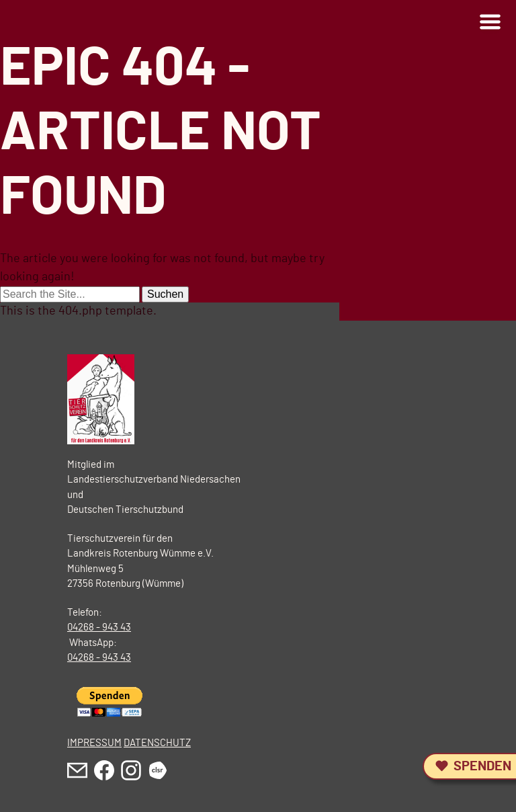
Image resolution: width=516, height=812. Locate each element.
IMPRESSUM (94, 743)
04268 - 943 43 (99, 627)
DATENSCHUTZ (157, 743)
